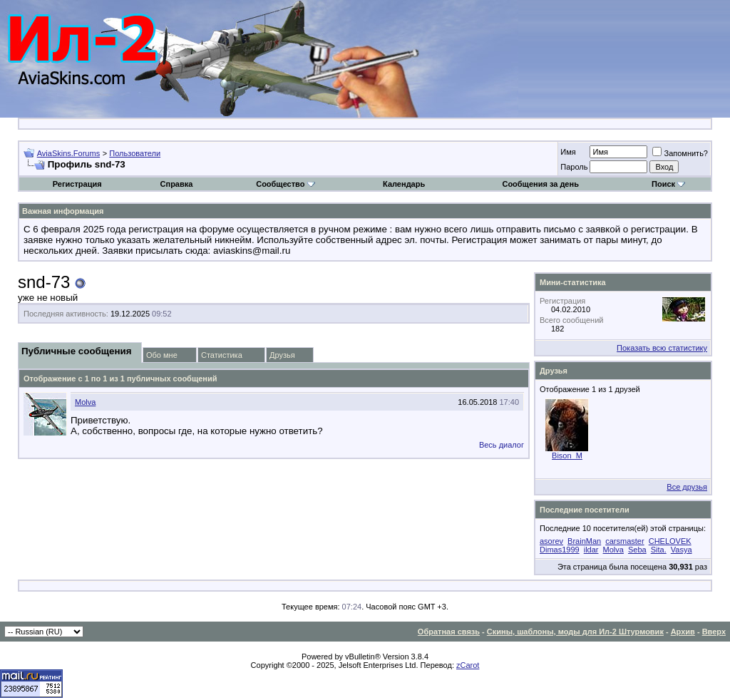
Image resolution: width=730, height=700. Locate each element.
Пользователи (135, 153)
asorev (551, 541)
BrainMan (584, 541)
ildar (591, 550)
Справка (177, 184)
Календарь (404, 184)
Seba (637, 550)
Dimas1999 (560, 550)
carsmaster (624, 541)
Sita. (659, 550)
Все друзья (687, 487)
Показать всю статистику (662, 348)
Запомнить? (680, 153)
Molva (85, 402)
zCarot (468, 665)
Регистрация (77, 184)
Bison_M (567, 455)
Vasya (682, 550)
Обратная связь (449, 632)
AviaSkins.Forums (68, 153)
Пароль (574, 167)
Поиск (668, 184)
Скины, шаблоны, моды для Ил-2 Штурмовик (575, 632)
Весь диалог (502, 445)
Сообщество (285, 184)
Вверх (714, 632)
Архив (683, 632)
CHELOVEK (670, 541)
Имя (568, 152)
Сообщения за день (540, 184)
